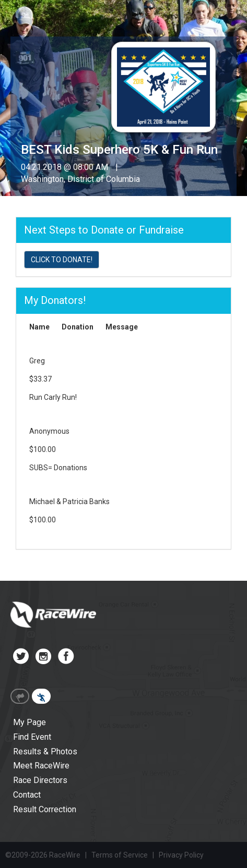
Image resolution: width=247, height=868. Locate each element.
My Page (30, 722)
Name (39, 327)
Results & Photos (45, 751)
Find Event (32, 737)
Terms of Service (120, 855)
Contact (27, 795)
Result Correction (45, 809)
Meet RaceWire (41, 766)
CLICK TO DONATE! (62, 260)
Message (122, 327)
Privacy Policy (181, 855)
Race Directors (40, 780)
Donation (78, 327)
